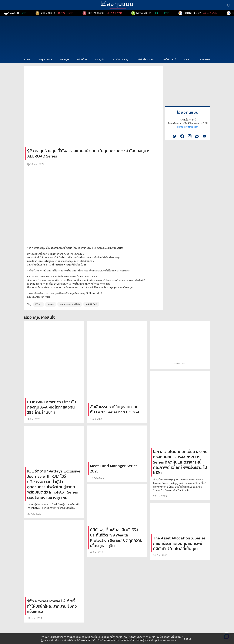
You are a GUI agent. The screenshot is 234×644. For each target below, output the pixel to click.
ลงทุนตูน (64, 59)
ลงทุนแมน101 (45, 59)
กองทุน (51, 304)
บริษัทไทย (82, 59)
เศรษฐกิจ (100, 59)
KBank (39, 304)
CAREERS (205, 59)
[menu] (5, 5)
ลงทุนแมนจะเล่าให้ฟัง (70, 304)
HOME (27, 59)
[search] (229, 5)
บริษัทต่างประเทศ (146, 59)
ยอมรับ (188, 639)
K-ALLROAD (91, 304)
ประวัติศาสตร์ (169, 59)
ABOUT (188, 59)
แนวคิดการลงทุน (121, 59)
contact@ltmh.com (188, 127)
